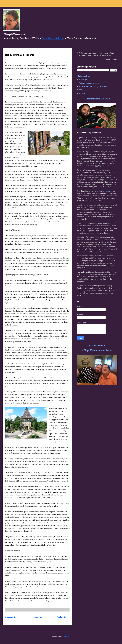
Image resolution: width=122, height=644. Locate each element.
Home (38, 617)
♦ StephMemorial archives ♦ (97, 99)
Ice (81, 90)
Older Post (63, 617)
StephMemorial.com (53, 38)
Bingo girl (83, 80)
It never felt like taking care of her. (94, 86)
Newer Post (12, 617)
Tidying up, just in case (89, 83)
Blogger (66, 636)
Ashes (82, 93)
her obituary (107, 191)
